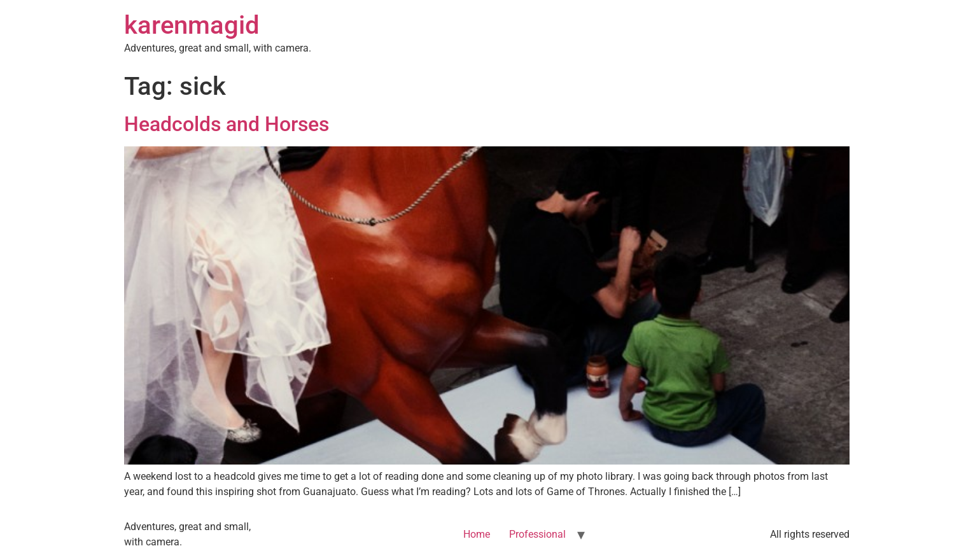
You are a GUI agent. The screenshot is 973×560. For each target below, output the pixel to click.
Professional (537, 534)
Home (477, 534)
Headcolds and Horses (227, 124)
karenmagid (192, 25)
